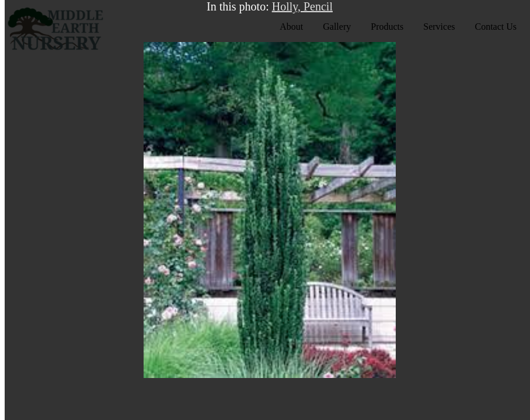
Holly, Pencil (302, 6)
